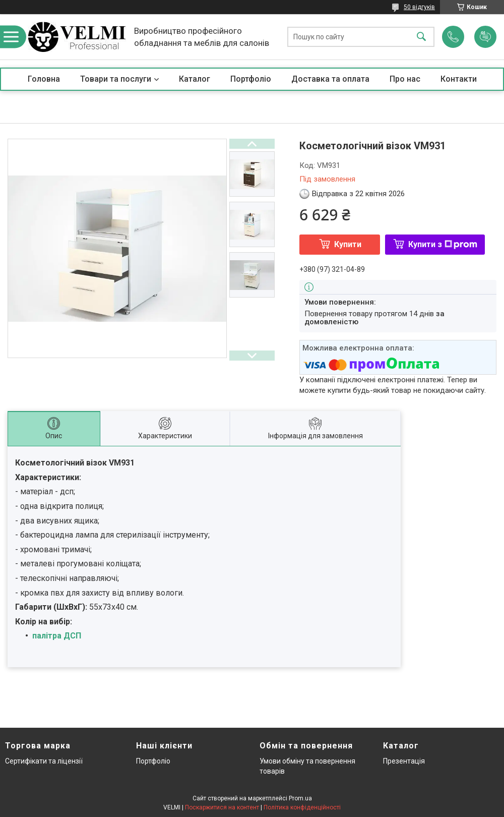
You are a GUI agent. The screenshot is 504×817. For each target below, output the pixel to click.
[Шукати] (421, 37)
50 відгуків (419, 7)
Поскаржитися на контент (222, 807)
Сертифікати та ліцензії (44, 761)
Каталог (195, 79)
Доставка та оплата (330, 79)
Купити (348, 244)
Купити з (443, 244)
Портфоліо (251, 79)
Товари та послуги (116, 79)
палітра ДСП (57, 636)
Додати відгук (485, 37)
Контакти (459, 79)
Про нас (405, 79)
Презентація (404, 761)
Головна (44, 79)
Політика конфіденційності (302, 807)
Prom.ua (300, 798)
